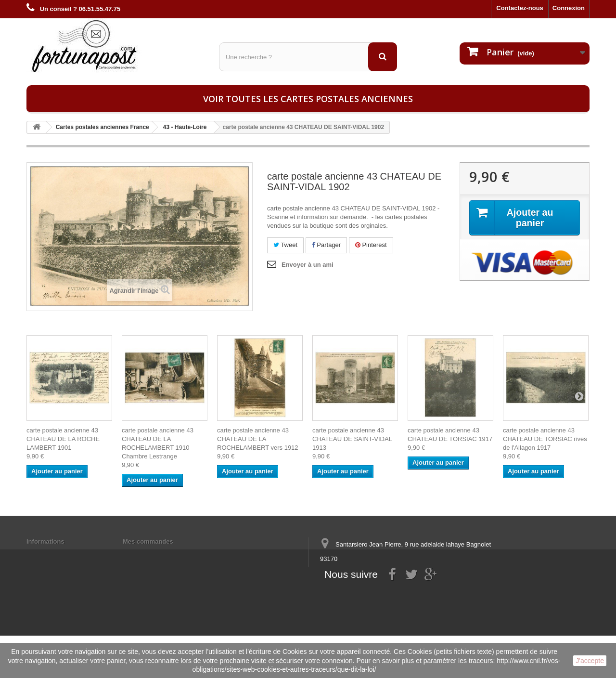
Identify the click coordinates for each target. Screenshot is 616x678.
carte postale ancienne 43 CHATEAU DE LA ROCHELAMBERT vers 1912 (258, 439)
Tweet (285, 245)
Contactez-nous (520, 8)
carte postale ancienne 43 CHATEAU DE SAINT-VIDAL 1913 (352, 439)
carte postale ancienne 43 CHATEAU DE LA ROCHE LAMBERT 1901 (63, 439)
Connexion (569, 8)
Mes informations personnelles (169, 554)
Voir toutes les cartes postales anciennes (308, 99)
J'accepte (590, 661)
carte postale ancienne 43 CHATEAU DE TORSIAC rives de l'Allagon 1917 (545, 439)
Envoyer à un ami (308, 265)
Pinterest (371, 245)
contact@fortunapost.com (394, 594)
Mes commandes (148, 541)
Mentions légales (52, 554)
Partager (326, 245)
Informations (45, 541)
